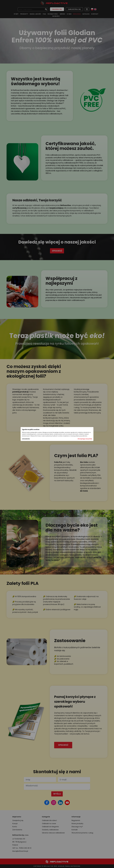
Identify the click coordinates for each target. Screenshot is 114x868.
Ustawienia (26, 439)
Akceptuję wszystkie (85, 439)
